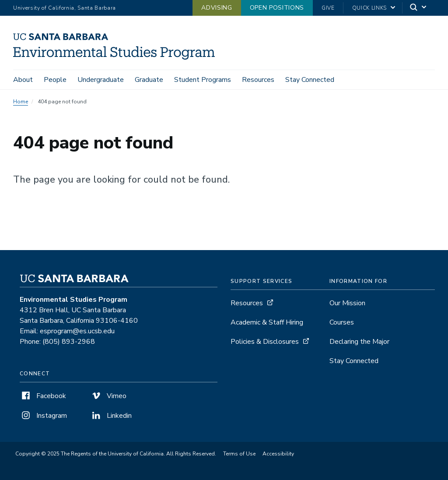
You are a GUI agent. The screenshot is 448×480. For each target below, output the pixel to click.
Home (21, 102)
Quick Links (369, 8)
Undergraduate (101, 80)
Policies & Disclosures (265, 342)
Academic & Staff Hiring (267, 322)
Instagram (43, 416)
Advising (217, 8)
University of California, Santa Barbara (65, 8)
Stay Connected (310, 80)
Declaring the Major (359, 342)
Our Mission (347, 303)
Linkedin (111, 416)
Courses (342, 322)
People (55, 80)
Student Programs (203, 80)
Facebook (43, 396)
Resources (258, 80)
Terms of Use (239, 454)
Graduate (149, 80)
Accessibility (278, 454)
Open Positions (277, 8)
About (23, 80)
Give (328, 8)
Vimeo (108, 396)
